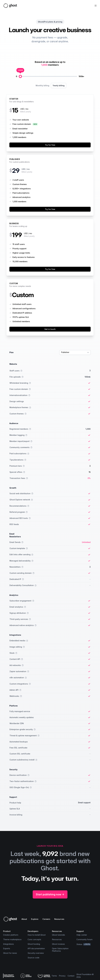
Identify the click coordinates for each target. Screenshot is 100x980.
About (24, 919)
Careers (46, 919)
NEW (35, 124)
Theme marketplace (12, 939)
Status (84, 944)
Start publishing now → (50, 894)
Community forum (84, 939)
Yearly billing (59, 85)
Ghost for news (10, 953)
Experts (7, 948)
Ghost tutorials (58, 935)
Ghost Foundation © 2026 (85, 976)
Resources (59, 919)
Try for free (50, 145)
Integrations (8, 944)
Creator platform (11, 935)
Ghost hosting (34, 944)
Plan (11, 352)
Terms (54, 976)
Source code (33, 958)
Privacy (62, 976)
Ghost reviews (58, 944)
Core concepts (34, 939)
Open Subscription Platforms (60, 950)
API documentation (36, 948)
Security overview (36, 953)
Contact (71, 976)
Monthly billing (42, 85)
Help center (82, 935)
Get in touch (50, 329)
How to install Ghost (37, 935)
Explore (35, 919)
